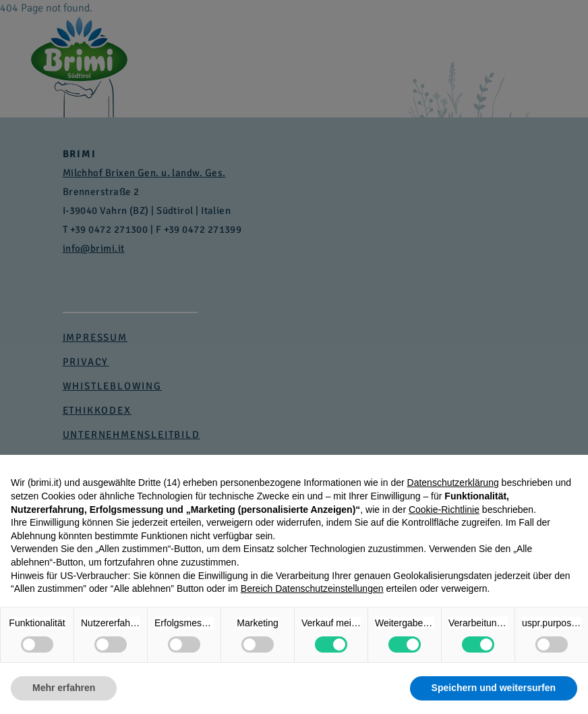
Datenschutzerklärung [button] (453, 483)
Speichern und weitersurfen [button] (494, 688)
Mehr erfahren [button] (64, 688)
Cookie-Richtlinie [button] (444, 510)
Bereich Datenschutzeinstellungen (312, 588)
